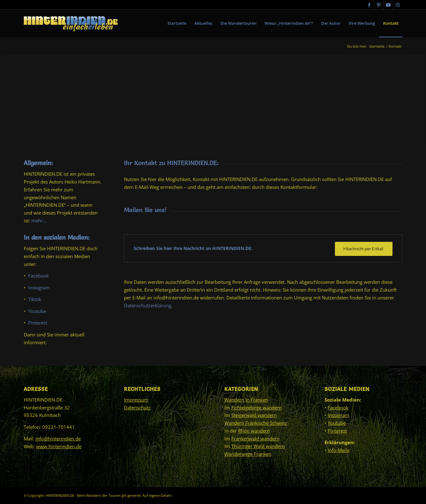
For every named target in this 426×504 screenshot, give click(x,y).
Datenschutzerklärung (148, 305)
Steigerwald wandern (254, 415)
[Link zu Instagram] (398, 5)
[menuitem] (177, 23)
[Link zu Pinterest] (379, 5)
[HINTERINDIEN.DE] (71, 23)
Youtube (37, 311)
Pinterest (38, 323)
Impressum (136, 400)
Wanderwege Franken (248, 454)
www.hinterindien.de (59, 446)
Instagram (39, 288)
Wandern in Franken (246, 400)
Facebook (38, 276)
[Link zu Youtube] (388, 5)
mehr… (39, 221)
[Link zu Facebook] (370, 5)
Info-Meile (339, 450)
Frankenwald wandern (255, 439)
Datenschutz (137, 408)
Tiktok (35, 299)
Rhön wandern (254, 431)
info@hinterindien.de (58, 439)
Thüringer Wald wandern (258, 446)
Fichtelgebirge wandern (257, 408)
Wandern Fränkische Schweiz (256, 423)
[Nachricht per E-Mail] (364, 249)
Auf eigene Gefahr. (158, 495)
